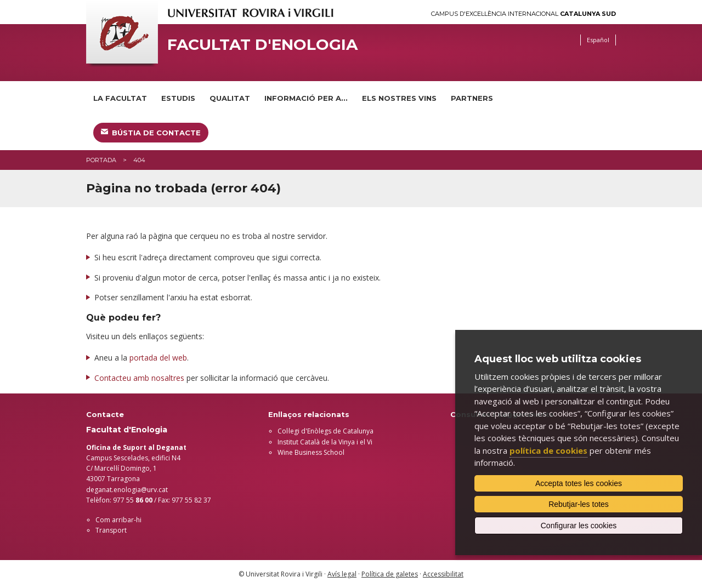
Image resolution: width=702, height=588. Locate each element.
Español (598, 40)
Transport (111, 530)
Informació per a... (306, 98)
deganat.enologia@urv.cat (127, 490)
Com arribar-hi (118, 520)
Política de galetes (390, 574)
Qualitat (230, 98)
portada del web (158, 358)
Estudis (178, 98)
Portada (101, 160)
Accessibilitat (443, 574)
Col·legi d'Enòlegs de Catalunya (325, 431)
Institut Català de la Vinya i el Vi (325, 442)
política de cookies (548, 450)
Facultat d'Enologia (262, 45)
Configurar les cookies (579, 526)
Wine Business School (311, 452)
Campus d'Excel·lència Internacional (523, 14)
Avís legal (342, 574)
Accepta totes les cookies (579, 483)
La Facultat (120, 98)
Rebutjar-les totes (579, 504)
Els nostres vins (399, 98)
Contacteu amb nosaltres (139, 378)
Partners (472, 98)
